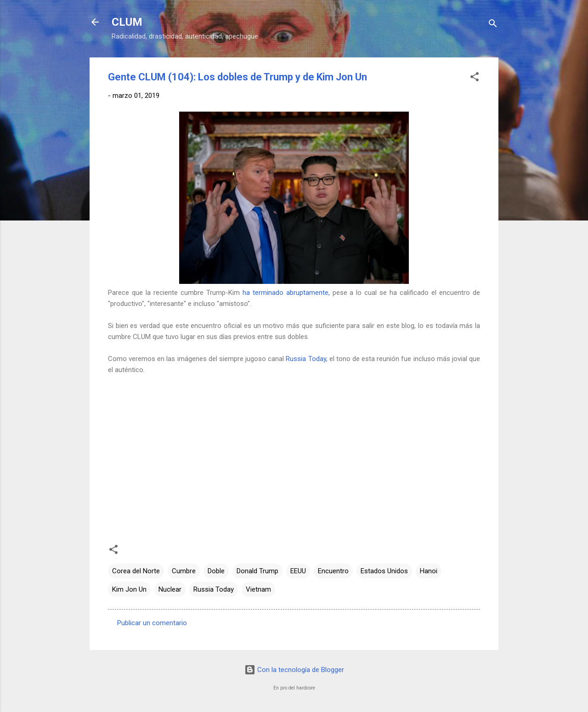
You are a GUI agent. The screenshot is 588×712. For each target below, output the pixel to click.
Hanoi (429, 571)
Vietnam (258, 589)
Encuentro (333, 571)
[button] (475, 78)
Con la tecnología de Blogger (294, 670)
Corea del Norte (136, 571)
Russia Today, (306, 359)
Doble (216, 571)
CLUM (127, 22)
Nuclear (170, 589)
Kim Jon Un (129, 589)
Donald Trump (257, 571)
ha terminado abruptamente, (286, 293)
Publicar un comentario (152, 623)
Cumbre (184, 571)
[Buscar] (493, 25)
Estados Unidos (384, 571)
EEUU (298, 571)
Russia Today (214, 589)
